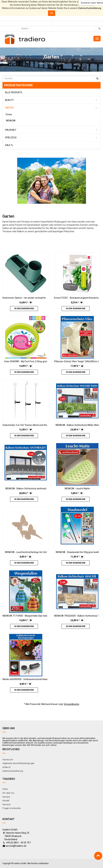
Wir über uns (8, 793)
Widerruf (6, 767)
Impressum (8, 760)
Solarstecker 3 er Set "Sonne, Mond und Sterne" (27, 425)
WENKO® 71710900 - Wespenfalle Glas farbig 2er (28, 616)
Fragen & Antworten (12, 808)
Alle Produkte (14, 92)
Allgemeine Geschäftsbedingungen (18, 763)
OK (52, 13)
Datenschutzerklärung (90, 8)
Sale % (9, 145)
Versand (6, 804)
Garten (61, 63)
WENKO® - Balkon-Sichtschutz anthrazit (26, 489)
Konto (26, 28)
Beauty (9, 100)
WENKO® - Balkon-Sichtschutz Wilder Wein (77, 425)
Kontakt (6, 801)
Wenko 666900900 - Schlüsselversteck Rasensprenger (30, 679)
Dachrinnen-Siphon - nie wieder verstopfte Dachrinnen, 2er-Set (35, 298)
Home (42, 63)
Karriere (6, 797)
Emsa (9, 114)
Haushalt (11, 130)
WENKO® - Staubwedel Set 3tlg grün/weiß (77, 552)
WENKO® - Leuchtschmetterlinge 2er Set (26, 552)
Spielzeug (11, 138)
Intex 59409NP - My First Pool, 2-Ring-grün (26, 361)
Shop (51, 63)
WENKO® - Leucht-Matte (77, 489)
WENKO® (11, 121)
